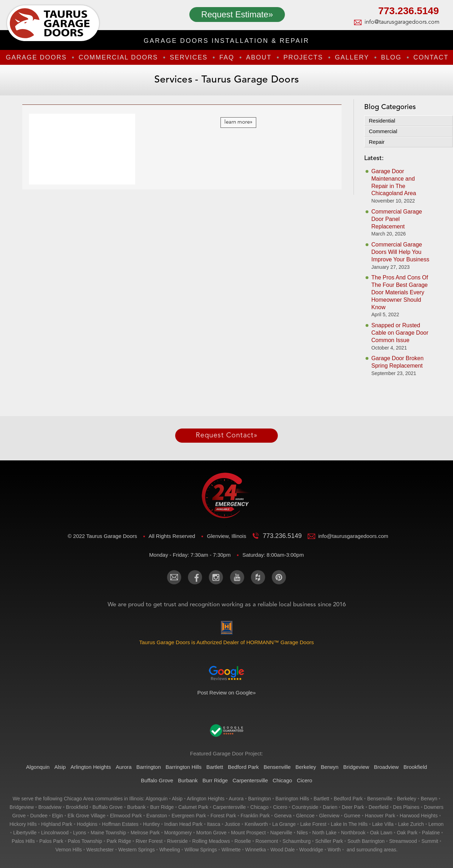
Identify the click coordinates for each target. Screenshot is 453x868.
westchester (100, 850)
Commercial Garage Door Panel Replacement (397, 219)
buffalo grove (107, 807)
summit (430, 841)
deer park (353, 807)
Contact (431, 57)
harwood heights (418, 816)
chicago (259, 807)
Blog (391, 57)
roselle (243, 841)
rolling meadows (211, 841)
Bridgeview (356, 767)
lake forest (313, 824)
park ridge (119, 841)
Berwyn (329, 767)
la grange (284, 824)
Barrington (148, 767)
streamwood (403, 841)
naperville (281, 833)
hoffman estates (120, 824)
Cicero (305, 780)
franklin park (255, 816)
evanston (157, 816)
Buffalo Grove (157, 780)
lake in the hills (349, 824)
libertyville (25, 833)
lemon (436, 824)
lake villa (383, 824)
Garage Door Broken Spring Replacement (397, 362)
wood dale (283, 850)
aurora (236, 799)
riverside (177, 841)
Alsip (60, 767)
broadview (50, 807)
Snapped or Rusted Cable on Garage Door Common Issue (400, 333)
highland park (57, 824)
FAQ (227, 57)
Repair (377, 142)
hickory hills (23, 824)
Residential (382, 121)
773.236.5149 (409, 12)
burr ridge (162, 807)
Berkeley (306, 767)
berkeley (407, 799)
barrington (260, 799)
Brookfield (415, 767)
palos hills (23, 841)
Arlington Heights (91, 767)
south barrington (366, 841)
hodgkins (87, 824)
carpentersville (229, 807)
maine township (108, 833)
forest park (223, 816)
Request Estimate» (237, 14)
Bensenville (277, 767)
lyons (80, 833)
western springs (136, 850)
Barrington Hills (184, 767)
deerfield (379, 807)
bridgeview (22, 807)
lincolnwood (55, 833)
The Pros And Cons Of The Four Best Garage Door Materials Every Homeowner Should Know (400, 292)
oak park (407, 833)
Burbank (188, 780)
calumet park (193, 807)
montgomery (178, 833)
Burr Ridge (215, 780)
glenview (329, 816)
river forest (149, 841)
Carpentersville (250, 780)
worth (334, 850)
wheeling (170, 850)
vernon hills (69, 850)
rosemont (267, 841)
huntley (151, 824)
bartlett (321, 799)
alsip (177, 799)
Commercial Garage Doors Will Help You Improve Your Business (400, 252)
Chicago (282, 780)
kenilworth (256, 824)
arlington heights (206, 799)
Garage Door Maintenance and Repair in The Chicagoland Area (394, 182)
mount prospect (248, 833)
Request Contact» (227, 436)
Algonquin (38, 767)
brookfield (77, 807)
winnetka (256, 850)
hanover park (380, 816)
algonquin (156, 799)
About (259, 57)
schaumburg (296, 841)
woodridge (311, 850)
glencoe (305, 816)
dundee (39, 816)
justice (233, 824)
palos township (85, 841)
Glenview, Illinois (227, 536)
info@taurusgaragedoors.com (402, 22)
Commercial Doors (118, 57)
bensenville (380, 799)
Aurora (124, 767)
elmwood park (126, 816)
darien (330, 807)
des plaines (406, 807)
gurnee (352, 816)
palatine (431, 833)
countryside (305, 807)
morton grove (212, 833)
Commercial (383, 131)
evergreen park (189, 816)
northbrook (353, 833)
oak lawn (381, 833)
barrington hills (292, 799)
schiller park (329, 841)
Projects (303, 57)
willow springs (201, 850)
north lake (324, 833)
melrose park (145, 833)
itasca (214, 824)
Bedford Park (243, 767)
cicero (280, 807)
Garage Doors (36, 57)
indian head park (183, 824)
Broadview (386, 767)
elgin (58, 816)
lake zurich (411, 824)
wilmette (231, 850)
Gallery (352, 57)
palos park (51, 841)
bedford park (348, 799)
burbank (136, 807)
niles (302, 833)
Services (189, 57)
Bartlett (215, 767)
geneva (283, 816)
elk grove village (87, 816)
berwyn (429, 799)
